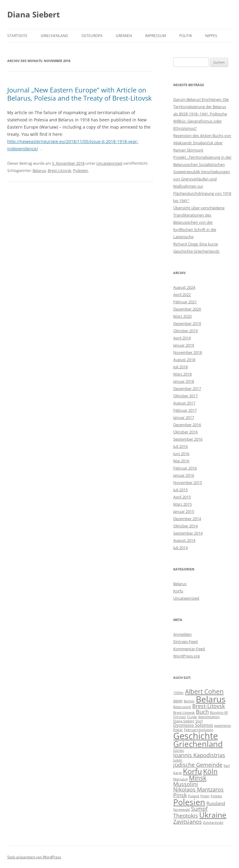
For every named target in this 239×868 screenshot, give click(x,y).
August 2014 (184, 540)
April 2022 (182, 295)
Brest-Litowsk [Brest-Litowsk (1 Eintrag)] (184, 713)
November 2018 (188, 352)
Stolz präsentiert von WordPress (34, 857)
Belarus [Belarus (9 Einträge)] (211, 699)
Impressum (156, 36)
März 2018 (182, 374)
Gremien (124, 36)
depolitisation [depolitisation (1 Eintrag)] (209, 717)
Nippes (211, 36)
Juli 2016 (180, 446)
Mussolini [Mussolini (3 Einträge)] (186, 784)
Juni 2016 (181, 454)
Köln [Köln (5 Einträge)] (210, 771)
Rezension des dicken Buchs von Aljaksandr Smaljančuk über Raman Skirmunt (202, 143)
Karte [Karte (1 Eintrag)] (177, 773)
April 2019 (182, 338)
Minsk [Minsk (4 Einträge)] (198, 778)
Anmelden (182, 634)
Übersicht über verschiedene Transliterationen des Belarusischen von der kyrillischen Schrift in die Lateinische (199, 222)
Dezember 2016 (187, 425)
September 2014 (188, 533)
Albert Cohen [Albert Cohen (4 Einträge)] (204, 692)
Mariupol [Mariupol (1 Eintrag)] (180, 779)
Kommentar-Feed (189, 649)
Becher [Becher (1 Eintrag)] (189, 701)
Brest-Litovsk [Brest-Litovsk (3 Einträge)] (209, 706)
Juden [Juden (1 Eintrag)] (178, 760)
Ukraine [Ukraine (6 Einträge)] (213, 815)
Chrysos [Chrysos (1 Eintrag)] (180, 717)
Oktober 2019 (185, 331)
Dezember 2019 (187, 323)
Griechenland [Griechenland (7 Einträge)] (198, 744)
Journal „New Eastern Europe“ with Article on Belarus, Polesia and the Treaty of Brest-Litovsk (80, 94)
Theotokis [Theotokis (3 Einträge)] (186, 816)
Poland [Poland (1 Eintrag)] (194, 796)
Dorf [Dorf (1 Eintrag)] (199, 721)
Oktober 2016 (185, 432)
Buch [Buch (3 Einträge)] (202, 712)
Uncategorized (109, 163)
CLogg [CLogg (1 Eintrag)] (192, 717)
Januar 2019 (184, 345)
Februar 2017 (185, 410)
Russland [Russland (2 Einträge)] (216, 803)
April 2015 (182, 497)
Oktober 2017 (185, 396)
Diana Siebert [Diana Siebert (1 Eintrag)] (184, 721)
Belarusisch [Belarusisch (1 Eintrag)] (182, 707)
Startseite (17, 36)
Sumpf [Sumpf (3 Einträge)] (199, 809)
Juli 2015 (180, 490)
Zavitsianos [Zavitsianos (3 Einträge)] (188, 822)
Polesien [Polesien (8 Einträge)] (189, 802)
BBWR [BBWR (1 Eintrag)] (178, 701)
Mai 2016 (181, 461)
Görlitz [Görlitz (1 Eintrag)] (178, 751)
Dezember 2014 (187, 519)
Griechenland (54, 36)
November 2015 (188, 482)
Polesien (81, 170)
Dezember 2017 (187, 389)
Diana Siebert (33, 14)
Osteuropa (92, 36)
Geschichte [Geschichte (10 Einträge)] (196, 736)
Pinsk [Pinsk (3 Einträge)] (180, 795)
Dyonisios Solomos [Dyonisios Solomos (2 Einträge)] (193, 725)
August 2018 (184, 360)
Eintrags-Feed (185, 642)
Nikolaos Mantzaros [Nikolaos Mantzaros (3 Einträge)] (198, 789)
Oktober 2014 (185, 526)
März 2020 (182, 316)
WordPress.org (186, 656)
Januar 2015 (184, 511)
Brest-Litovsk (59, 170)
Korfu (178, 591)
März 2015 (182, 504)
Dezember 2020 (187, 309)
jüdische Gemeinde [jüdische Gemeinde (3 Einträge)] (198, 765)
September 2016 (188, 439)
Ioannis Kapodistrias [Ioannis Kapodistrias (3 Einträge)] (199, 755)
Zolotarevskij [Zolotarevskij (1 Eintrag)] (213, 823)
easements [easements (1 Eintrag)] (223, 726)
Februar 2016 (185, 468)
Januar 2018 (184, 381)
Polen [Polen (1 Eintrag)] (205, 796)
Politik (186, 36)
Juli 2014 (180, 548)
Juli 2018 (180, 367)
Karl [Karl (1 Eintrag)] (227, 766)
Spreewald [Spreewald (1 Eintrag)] (182, 810)
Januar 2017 (184, 417)
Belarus (39, 170)
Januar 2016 (184, 475)
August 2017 (184, 403)
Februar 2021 (185, 302)
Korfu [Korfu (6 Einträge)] (192, 771)
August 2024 (184, 287)
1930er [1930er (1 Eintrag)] (178, 693)
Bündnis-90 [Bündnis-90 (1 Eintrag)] (219, 713)
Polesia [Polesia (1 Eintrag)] (216, 796)
